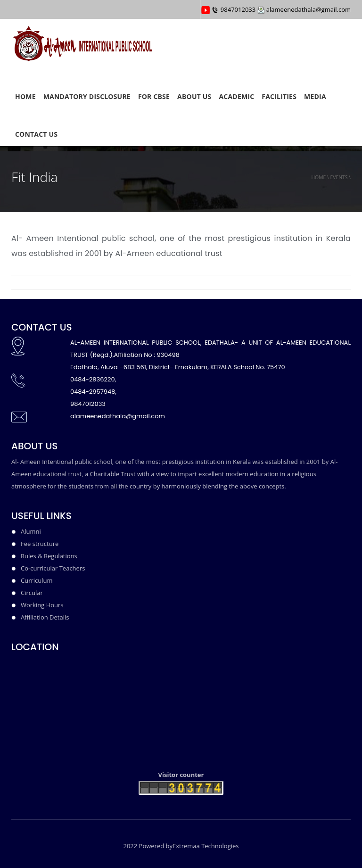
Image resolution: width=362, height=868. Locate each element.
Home (318, 177)
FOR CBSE (154, 96)
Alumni (31, 531)
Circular (32, 593)
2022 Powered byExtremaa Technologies (181, 846)
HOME (25, 96)
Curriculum (37, 580)
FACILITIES (279, 96)
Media (315, 96)
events (339, 177)
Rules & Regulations (49, 556)
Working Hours (42, 605)
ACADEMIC (237, 96)
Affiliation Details (45, 617)
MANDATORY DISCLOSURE (87, 96)
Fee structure (40, 544)
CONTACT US (36, 134)
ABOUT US (194, 96)
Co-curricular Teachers (53, 568)
